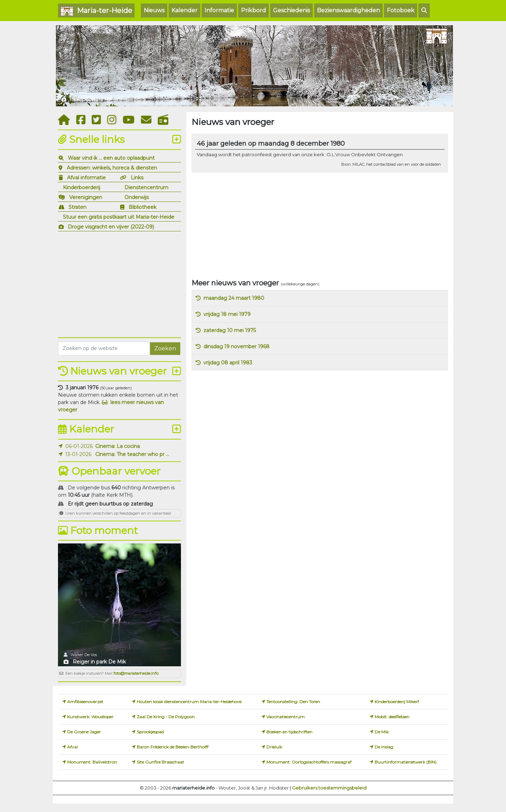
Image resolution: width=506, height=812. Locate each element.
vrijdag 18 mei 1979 (227, 314)
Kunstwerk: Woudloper (90, 717)
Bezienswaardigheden (348, 10)
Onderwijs (137, 197)
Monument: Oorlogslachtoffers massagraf (309, 762)
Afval (72, 747)
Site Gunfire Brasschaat (160, 762)
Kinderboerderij (82, 187)
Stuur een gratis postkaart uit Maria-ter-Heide (119, 217)
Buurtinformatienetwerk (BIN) (406, 762)
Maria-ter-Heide (96, 11)
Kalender (184, 10)
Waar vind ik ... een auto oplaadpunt (111, 158)
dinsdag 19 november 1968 (236, 346)
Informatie (219, 10)
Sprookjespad (150, 732)
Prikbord (254, 10)
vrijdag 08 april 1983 (228, 363)
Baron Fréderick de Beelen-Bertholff (173, 747)
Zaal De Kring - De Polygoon (166, 717)
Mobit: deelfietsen (392, 717)
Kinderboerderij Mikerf (397, 702)
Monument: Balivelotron (92, 762)
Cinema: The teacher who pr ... (132, 454)
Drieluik (274, 747)
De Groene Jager (84, 732)
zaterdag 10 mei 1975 (230, 330)
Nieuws (154, 10)
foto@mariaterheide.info (136, 673)
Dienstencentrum (146, 187)
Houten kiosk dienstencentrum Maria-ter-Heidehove (189, 702)
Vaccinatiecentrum (286, 717)
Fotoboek (401, 10)
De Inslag (384, 747)
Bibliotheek (142, 207)
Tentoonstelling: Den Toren (293, 702)
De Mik (382, 732)
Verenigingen (86, 197)
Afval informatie (86, 178)
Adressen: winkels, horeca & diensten (112, 168)
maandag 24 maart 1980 (234, 298)
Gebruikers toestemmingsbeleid (329, 788)
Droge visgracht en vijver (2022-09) (111, 227)
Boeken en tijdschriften (289, 732)
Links (137, 178)
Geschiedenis (291, 10)
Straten (77, 207)
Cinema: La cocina (118, 446)
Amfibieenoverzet (85, 702)
